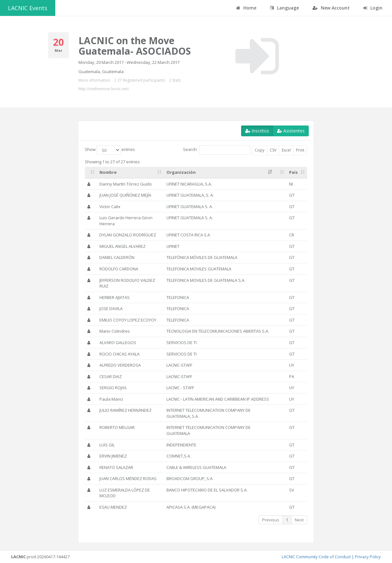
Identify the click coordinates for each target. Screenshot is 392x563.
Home (246, 8)
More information (94, 80)
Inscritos (257, 131)
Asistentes (291, 131)
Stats (176, 80)
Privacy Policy (368, 557)
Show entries (110, 150)
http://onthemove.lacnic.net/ (104, 89)
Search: (217, 150)
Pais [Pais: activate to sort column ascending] (293, 172)
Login (373, 8)
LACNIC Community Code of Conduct (316, 557)
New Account (331, 8)
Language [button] (284, 8)
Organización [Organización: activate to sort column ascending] (181, 172)
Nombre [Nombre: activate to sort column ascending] (108, 172)
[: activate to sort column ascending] (91, 173)
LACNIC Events (28, 8)
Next (299, 520)
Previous (271, 520)
